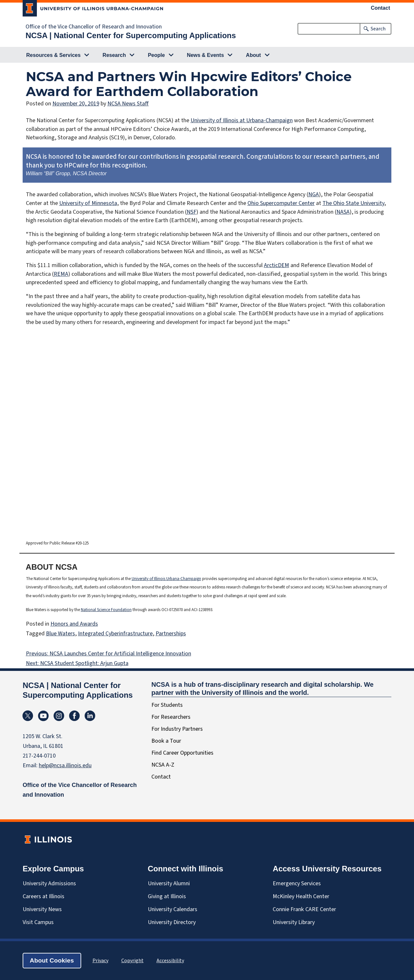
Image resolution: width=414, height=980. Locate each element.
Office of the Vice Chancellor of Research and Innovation (94, 27)
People (156, 55)
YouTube (43, 716)
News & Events (206, 55)
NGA (314, 194)
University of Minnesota (88, 203)
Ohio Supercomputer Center (281, 203)
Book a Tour (166, 741)
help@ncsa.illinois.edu (65, 765)
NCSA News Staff (128, 104)
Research (114, 55)
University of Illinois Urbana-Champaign (166, 579)
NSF (191, 212)
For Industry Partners (177, 729)
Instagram (59, 716)
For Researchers (171, 717)
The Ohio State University (353, 203)
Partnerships (171, 634)
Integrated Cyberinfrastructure (115, 634)
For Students (167, 705)
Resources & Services (53, 55)
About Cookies (52, 960)
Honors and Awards (74, 624)
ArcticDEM (277, 265)
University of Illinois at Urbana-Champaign (242, 120)
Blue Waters (60, 634)
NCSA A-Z (163, 765)
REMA (61, 274)
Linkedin (90, 716)
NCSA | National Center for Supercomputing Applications (131, 35)
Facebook (74, 716)
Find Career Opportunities (182, 753)
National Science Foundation (106, 610)
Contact (381, 8)
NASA (343, 212)
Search (378, 29)
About (253, 55)
